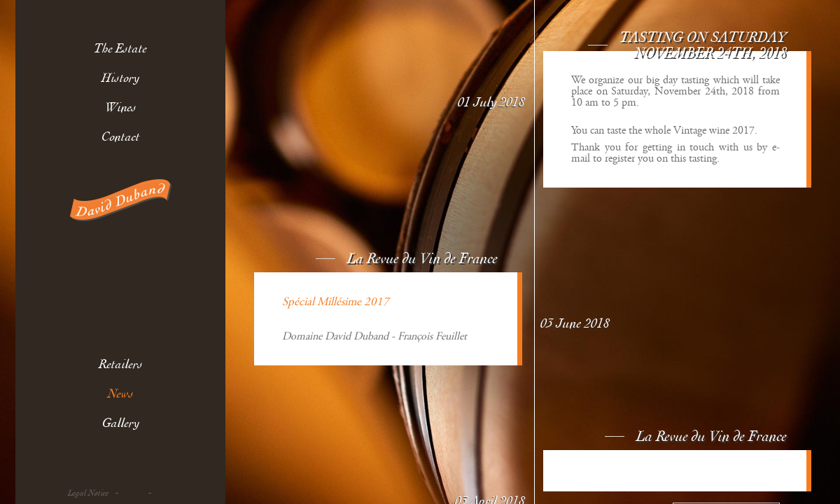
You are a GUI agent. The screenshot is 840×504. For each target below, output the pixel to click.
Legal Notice (88, 493)
